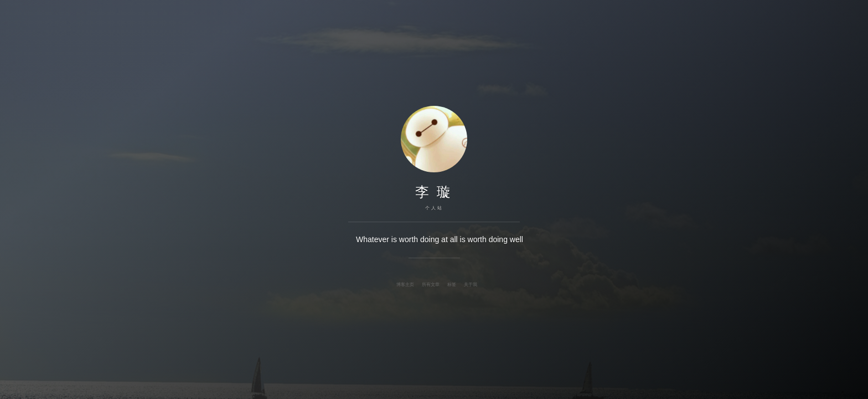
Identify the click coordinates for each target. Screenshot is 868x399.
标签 (452, 284)
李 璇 (434, 192)
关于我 (471, 284)
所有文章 (431, 284)
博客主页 (405, 284)
